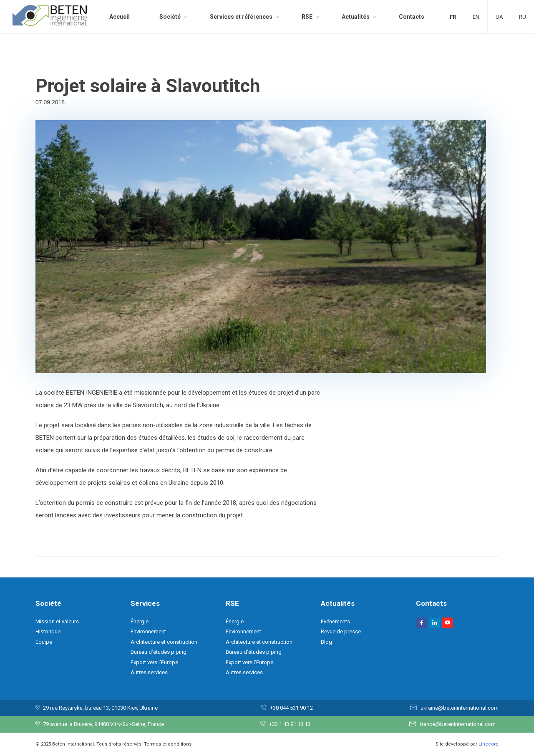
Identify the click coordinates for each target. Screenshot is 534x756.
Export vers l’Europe (154, 662)
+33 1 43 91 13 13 (290, 724)
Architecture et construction (164, 642)
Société (170, 17)
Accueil (120, 17)
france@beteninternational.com (458, 724)
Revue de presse (341, 631)
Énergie (140, 621)
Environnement (148, 631)
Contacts (412, 17)
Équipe (44, 642)
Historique (48, 631)
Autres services (149, 672)
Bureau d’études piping (159, 652)
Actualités (356, 17)
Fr (453, 17)
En (476, 17)
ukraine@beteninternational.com (460, 708)
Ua (499, 17)
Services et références (241, 17)
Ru (523, 17)
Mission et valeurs (57, 621)
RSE (307, 17)
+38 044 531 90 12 (291, 708)
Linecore (489, 744)
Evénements (335, 621)
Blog (326, 642)
